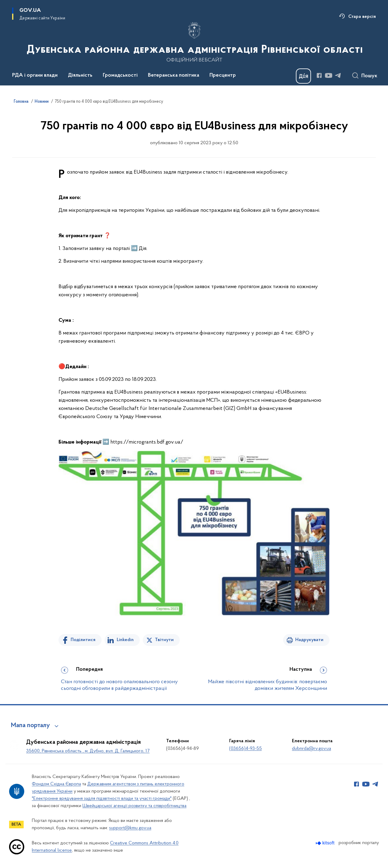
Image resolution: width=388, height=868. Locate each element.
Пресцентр (223, 75)
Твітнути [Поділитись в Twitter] (164, 640)
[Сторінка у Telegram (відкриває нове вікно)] (338, 75)
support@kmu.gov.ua (130, 828)
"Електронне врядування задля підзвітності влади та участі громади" (102, 799)
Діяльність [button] (80, 75)
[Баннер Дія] (303, 76)
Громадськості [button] (120, 75)
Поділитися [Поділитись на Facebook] (83, 640)
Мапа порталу (30, 726)
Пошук (369, 76)
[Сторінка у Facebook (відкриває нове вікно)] (319, 75)
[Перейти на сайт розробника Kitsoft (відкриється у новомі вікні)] (326, 843)
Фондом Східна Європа (56, 784)
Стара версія (362, 17)
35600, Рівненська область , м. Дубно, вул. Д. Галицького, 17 (88, 751)
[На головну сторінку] (194, 42)
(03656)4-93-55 (246, 749)
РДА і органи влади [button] (35, 75)
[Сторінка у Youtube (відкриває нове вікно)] (329, 75)
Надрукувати (309, 640)
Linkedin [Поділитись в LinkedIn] (125, 640)
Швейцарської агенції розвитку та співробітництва (134, 806)
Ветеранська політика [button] (174, 75)
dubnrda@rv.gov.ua (311, 749)
